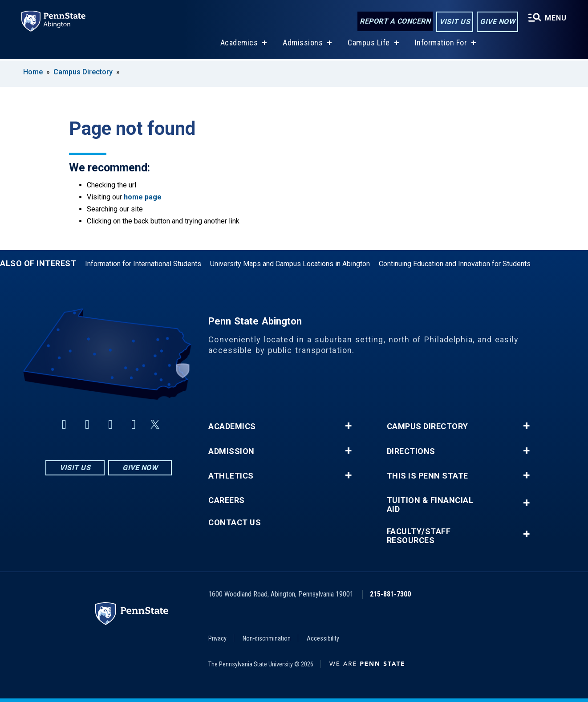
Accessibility (323, 638)
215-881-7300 (390, 594)
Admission (231, 451)
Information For (441, 44)
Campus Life (369, 44)
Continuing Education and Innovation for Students (455, 264)
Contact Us (235, 523)
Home (33, 72)
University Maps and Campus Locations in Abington (290, 264)
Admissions (303, 44)
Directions (411, 451)
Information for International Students (143, 264)
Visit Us (455, 22)
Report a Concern (395, 21)
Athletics (231, 476)
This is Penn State (428, 476)
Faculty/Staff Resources (419, 536)
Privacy (217, 638)
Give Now (497, 22)
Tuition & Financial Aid (430, 505)
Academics (239, 44)
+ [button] (348, 426)
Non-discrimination (267, 638)
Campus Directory (83, 72)
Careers (227, 500)
